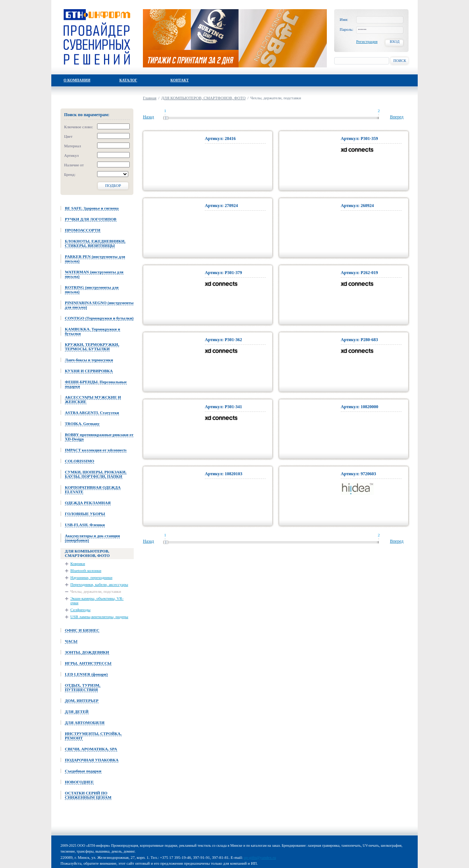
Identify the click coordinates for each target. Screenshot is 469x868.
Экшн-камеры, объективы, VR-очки (97, 601)
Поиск (400, 61)
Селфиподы (80, 610)
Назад (148, 117)
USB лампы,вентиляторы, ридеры (99, 617)
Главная (150, 98)
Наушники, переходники (91, 577)
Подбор (113, 185)
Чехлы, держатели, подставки (96, 591)
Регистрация (367, 41)
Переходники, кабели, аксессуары (99, 584)
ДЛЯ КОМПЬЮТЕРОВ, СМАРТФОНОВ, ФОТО (203, 98)
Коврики (78, 564)
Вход (395, 42)
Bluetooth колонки (86, 570)
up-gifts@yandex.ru (260, 857)
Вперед (397, 117)
